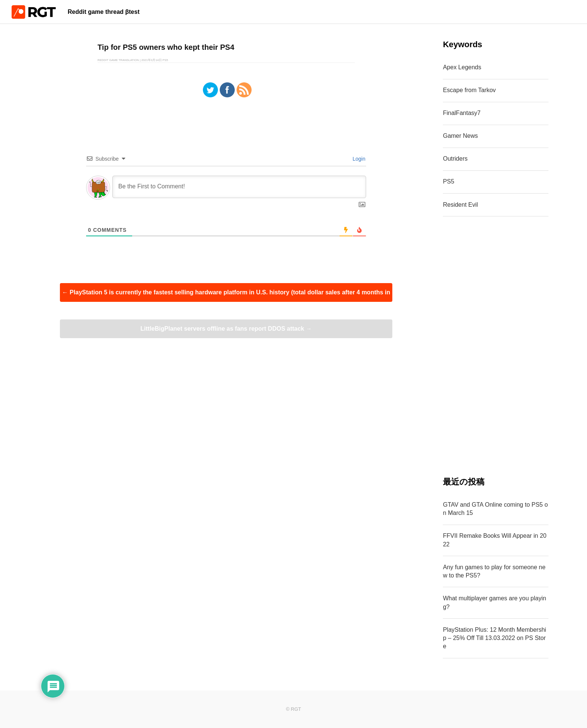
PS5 (448, 181)
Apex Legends (462, 67)
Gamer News (460, 136)
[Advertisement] (496, 346)
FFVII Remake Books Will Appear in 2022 (495, 540)
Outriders (455, 159)
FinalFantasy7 (462, 113)
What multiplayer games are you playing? (495, 602)
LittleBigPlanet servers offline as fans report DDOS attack (226, 329)
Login (358, 159)
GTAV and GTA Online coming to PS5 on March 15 (495, 509)
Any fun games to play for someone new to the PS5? (494, 571)
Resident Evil (460, 205)
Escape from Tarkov (469, 90)
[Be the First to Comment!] (239, 187)
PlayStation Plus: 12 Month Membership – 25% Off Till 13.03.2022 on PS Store (495, 638)
